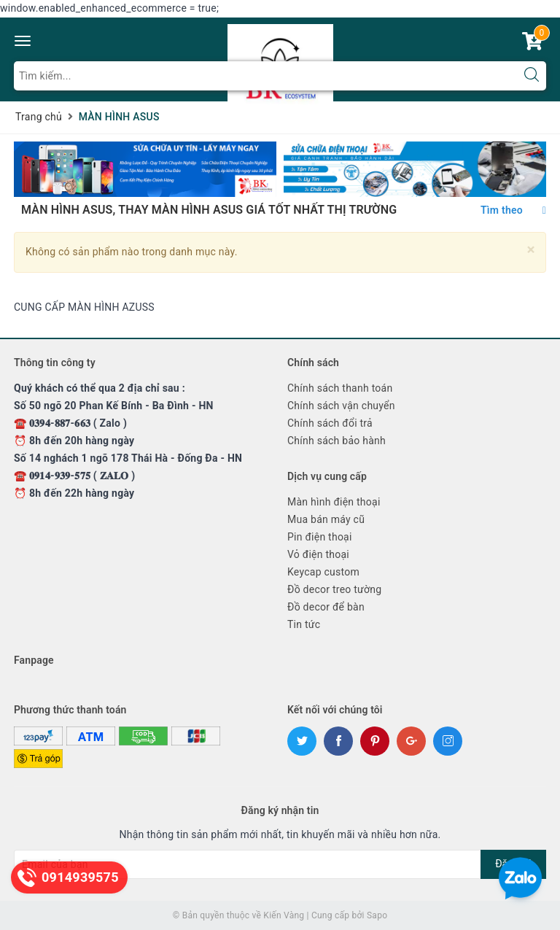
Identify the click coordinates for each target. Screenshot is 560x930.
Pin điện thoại (320, 537)
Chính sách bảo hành (337, 441)
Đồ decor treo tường (334, 589)
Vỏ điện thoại (318, 554)
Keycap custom (323, 572)
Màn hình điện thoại (334, 502)
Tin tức (304, 624)
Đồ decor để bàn (326, 607)
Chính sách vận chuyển (341, 406)
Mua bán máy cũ (326, 519)
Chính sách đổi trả (330, 423)
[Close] (531, 250)
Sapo (377, 915)
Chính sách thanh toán (340, 388)
